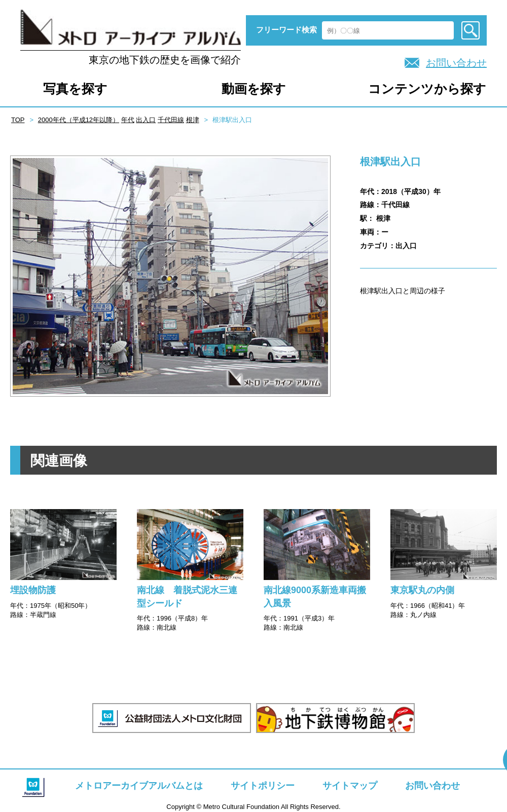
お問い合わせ (456, 63)
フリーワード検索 (286, 30)
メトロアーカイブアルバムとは (139, 786)
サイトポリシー (263, 786)
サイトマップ (350, 786)
